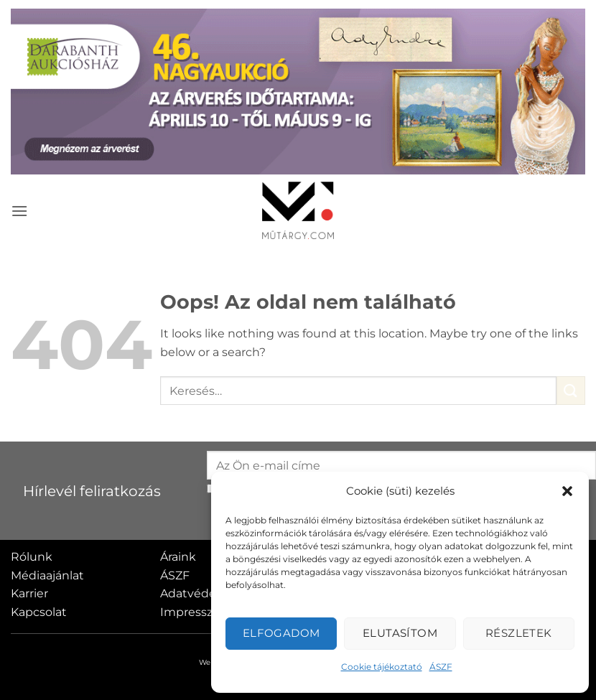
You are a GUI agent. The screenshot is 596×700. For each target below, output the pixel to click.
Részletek (519, 633)
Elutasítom (400, 633)
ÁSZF (441, 667)
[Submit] (571, 390)
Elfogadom (281, 633)
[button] (567, 491)
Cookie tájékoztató (382, 667)
